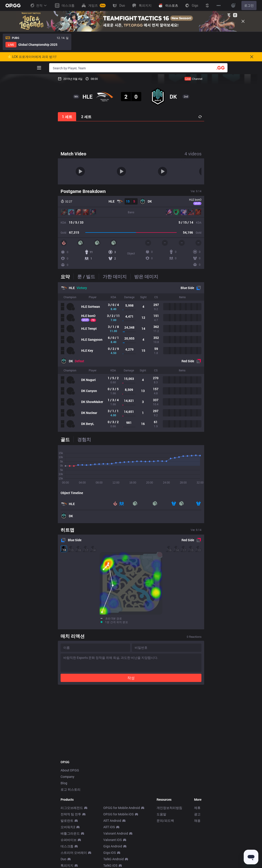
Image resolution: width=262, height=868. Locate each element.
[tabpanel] (131, 357)
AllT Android (112, 821)
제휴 (197, 808)
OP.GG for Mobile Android (122, 808)
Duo (63, 859)
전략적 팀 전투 (71, 814)
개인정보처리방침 (169, 808)
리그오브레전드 (72, 808)
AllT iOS (109, 827)
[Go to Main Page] (13, 5)
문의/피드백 (165, 821)
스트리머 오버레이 (74, 853)
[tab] (67, 276)
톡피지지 (67, 865)
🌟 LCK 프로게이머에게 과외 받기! (32, 57)
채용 (197, 821)
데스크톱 (67, 846)
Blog (64, 783)
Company (67, 777)
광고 (197, 814)
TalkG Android (114, 859)
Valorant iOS (113, 840)
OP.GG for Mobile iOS (119, 814)
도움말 (161, 814)
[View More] (219, 5)
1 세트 (67, 117)
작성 (131, 678)
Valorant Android (116, 833)
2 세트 (86, 117)
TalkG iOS (110, 865)
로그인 (249, 5)
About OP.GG (70, 770)
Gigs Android (113, 846)
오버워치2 (68, 827)
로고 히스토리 (71, 789)
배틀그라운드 (70, 833)
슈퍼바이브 (69, 840)
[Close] (243, 21)
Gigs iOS (110, 853)
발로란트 (67, 821)
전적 (38, 5)
